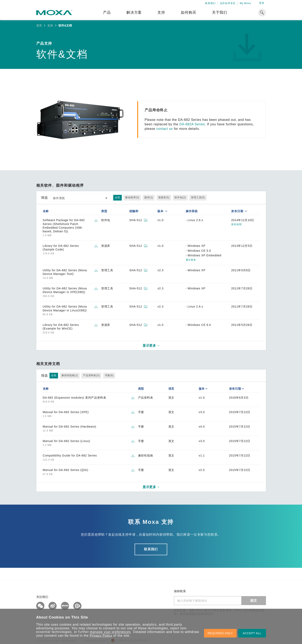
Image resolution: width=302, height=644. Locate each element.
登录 (262, 3)
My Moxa (245, 3)
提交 (254, 600)
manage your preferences (110, 632)
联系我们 (210, 3)
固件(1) (149, 197)
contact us (164, 129)
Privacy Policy (101, 636)
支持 (161, 12)
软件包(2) (180, 197)
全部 (118, 197)
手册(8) (109, 375)
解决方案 (134, 12)
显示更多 (191, 260)
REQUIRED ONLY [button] (220, 633)
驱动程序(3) (132, 197)
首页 (39, 25)
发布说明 (236, 224)
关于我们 (220, 12)
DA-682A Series (192, 124)
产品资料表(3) (91, 375)
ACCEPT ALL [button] (252, 633)
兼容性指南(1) (70, 375)
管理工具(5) (198, 197)
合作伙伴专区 (228, 3)
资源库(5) (164, 197)
